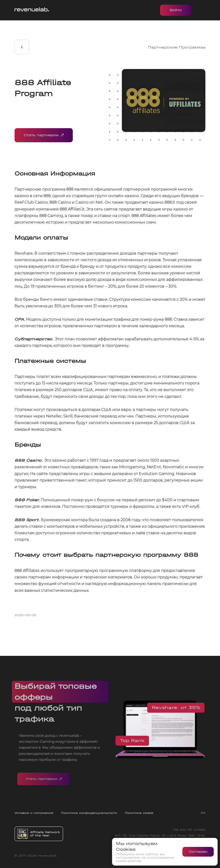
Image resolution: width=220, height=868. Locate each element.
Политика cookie (139, 813)
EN (203, 813)
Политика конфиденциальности (89, 813)
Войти (176, 10)
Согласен (198, 852)
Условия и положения (34, 813)
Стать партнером (44, 135)
